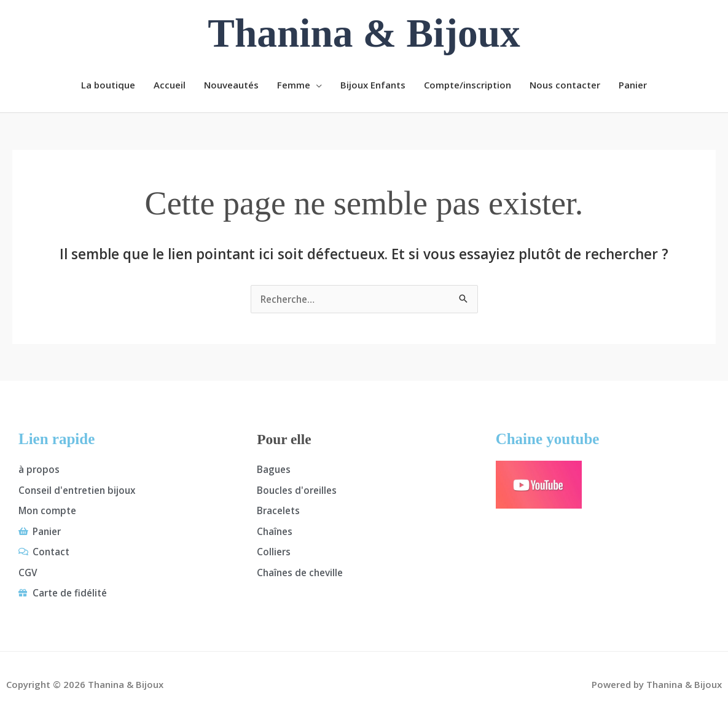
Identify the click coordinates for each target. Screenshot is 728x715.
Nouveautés (231, 85)
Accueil (170, 85)
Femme (294, 85)
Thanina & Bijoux (364, 33)
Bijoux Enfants (373, 85)
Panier (633, 85)
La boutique (108, 85)
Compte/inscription (468, 85)
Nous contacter (565, 85)
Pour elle (286, 439)
